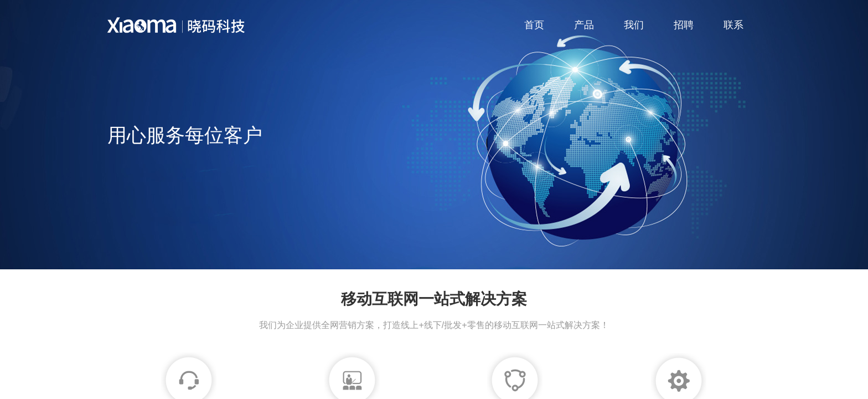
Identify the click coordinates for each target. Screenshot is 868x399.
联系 (733, 25)
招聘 (684, 25)
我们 (634, 25)
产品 (584, 25)
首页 (534, 25)
